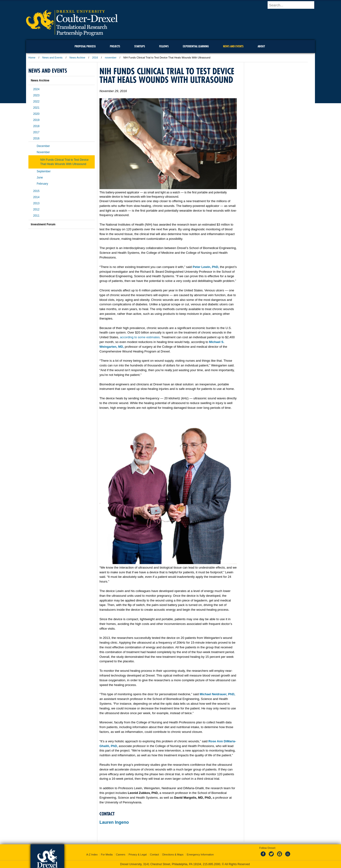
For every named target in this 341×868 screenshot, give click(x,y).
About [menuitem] (261, 46)
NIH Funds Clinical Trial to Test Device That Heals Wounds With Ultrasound (64, 162)
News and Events (53, 58)
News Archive (77, 58)
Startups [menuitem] (140, 46)
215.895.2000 (211, 864)
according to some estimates (140, 337)
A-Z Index (92, 855)
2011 (36, 216)
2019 (36, 120)
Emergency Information (200, 855)
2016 (95, 58)
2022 (36, 102)
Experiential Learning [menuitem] (196, 46)
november (111, 58)
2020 (36, 114)
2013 (36, 203)
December (43, 146)
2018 (36, 126)
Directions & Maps (173, 855)
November (43, 152)
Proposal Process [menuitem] (85, 46)
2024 (36, 89)
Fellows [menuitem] (164, 46)
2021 (36, 108)
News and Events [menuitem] (233, 46)
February (42, 184)
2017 (36, 132)
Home (32, 58)
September (44, 171)
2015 (36, 191)
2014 (36, 197)
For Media (107, 855)
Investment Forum (43, 224)
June (40, 178)
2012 (36, 209)
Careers (121, 855)
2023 (36, 95)
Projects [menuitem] (115, 46)
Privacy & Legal (138, 855)
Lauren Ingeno (114, 822)
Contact (155, 855)
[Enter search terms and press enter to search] (293, 5)
